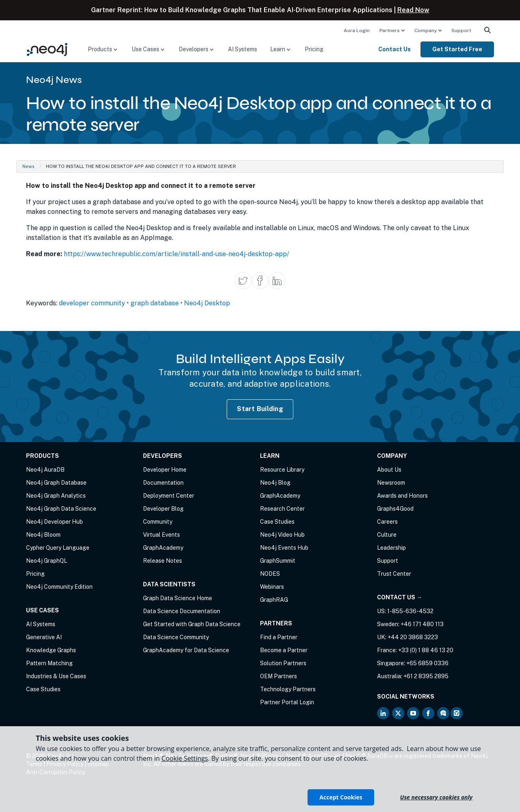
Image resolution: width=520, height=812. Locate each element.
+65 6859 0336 (427, 663)
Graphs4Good (395, 509)
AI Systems (243, 49)
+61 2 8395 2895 (426, 676)
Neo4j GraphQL (47, 561)
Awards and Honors (402, 496)
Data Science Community (176, 637)
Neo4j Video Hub (282, 535)
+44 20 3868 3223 (413, 637)
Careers (387, 522)
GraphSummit (278, 561)
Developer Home (165, 470)
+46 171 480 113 (422, 624)
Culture (387, 535)
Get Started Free (457, 49)
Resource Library (282, 470)
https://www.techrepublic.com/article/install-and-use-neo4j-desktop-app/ (177, 254)
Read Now (413, 10)
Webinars (272, 587)
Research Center (282, 509)
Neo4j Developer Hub (54, 522)
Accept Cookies (341, 797)
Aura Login (357, 30)
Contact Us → (400, 597)
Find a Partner (279, 637)
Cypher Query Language (58, 548)
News (28, 166)
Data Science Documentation (182, 611)
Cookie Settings (185, 758)
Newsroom (391, 483)
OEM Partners (278, 676)
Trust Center (394, 574)
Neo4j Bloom (43, 535)
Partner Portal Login (287, 702)
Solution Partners (283, 663)
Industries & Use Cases (56, 676)
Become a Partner (284, 650)
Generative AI (44, 637)
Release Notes (162, 561)
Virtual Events (161, 535)
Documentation (163, 483)
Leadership (391, 548)
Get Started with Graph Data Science (192, 624)
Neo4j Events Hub (284, 548)
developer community (92, 303)
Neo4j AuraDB (45, 470)
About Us (389, 470)
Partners (390, 30)
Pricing (314, 49)
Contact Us (394, 49)
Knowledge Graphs (51, 650)
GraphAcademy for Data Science (186, 650)
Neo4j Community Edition (59, 587)
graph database (155, 303)
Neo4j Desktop (207, 303)
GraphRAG (274, 600)
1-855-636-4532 (410, 611)
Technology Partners (288, 689)
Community (158, 522)
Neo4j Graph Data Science (61, 509)
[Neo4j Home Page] (47, 49)
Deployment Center (169, 496)
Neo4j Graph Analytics (56, 496)
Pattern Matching (49, 663)
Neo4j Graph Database (56, 483)
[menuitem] (357, 30)
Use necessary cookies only (436, 797)
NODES (270, 574)
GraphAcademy (163, 548)
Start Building (260, 409)
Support (461, 30)
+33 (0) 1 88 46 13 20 (426, 650)
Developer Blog (163, 509)
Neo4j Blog (275, 483)
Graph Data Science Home (178, 598)
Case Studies (43, 689)
